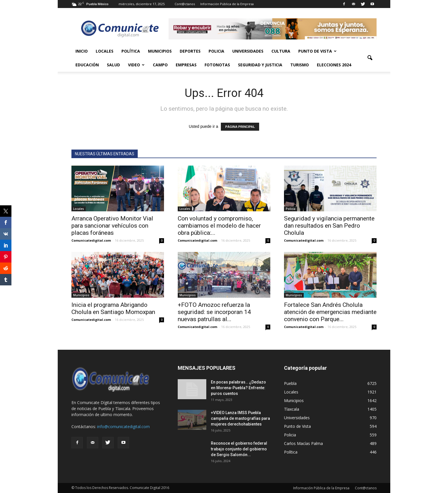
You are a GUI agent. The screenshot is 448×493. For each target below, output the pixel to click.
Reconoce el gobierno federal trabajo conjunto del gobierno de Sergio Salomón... (239, 449)
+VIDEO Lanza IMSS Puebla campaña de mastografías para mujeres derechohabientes (240, 418)
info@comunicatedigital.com (123, 427)
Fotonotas (217, 65)
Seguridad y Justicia (260, 65)
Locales (105, 51)
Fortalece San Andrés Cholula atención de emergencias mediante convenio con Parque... (330, 312)
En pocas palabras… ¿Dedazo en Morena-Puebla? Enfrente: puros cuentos (238, 388)
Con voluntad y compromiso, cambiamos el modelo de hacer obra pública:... (219, 226)
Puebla (290, 383)
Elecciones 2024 (334, 65)
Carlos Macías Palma (303, 443)
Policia (216, 51)
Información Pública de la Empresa (227, 4)
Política (131, 51)
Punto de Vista (317, 51)
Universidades (248, 51)
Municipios (160, 51)
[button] (370, 58)
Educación (87, 65)
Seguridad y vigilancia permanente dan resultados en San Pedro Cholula (329, 226)
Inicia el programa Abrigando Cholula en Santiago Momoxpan (113, 308)
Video (136, 65)
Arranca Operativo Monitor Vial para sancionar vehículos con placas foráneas (112, 226)
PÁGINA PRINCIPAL (240, 127)
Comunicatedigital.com (91, 240)
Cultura (281, 51)
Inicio (82, 51)
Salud (113, 65)
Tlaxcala (292, 409)
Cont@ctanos (185, 4)
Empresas (186, 65)
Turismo (300, 65)
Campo (160, 65)
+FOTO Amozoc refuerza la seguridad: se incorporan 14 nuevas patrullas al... (214, 312)
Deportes (190, 51)
